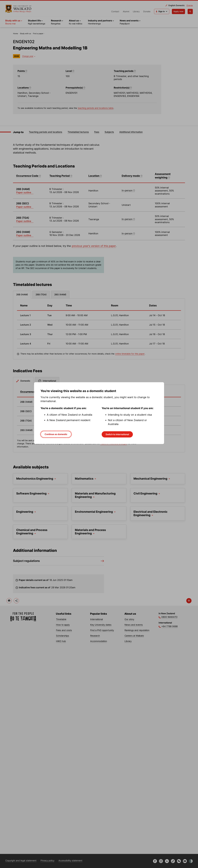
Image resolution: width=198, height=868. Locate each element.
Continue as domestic (56, 434)
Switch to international (117, 434)
